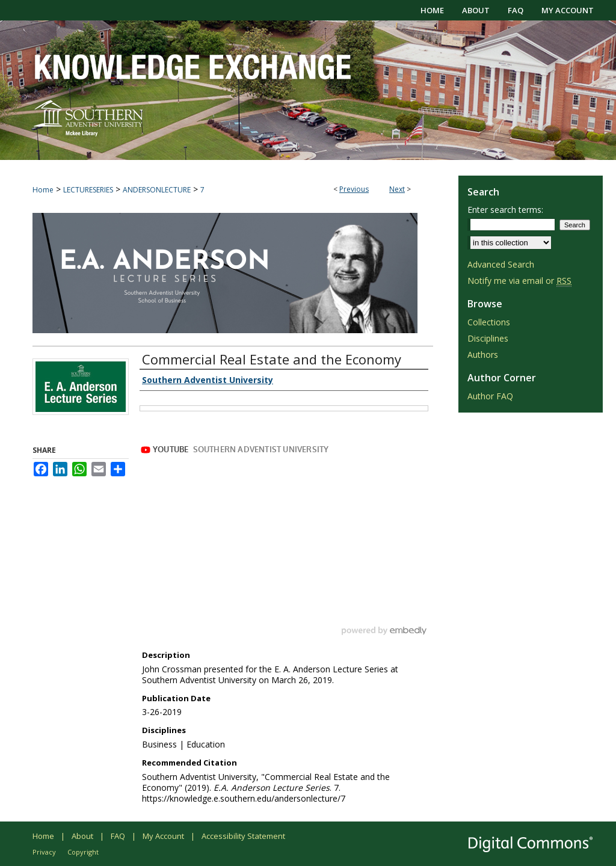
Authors (483, 355)
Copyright (83, 852)
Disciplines (488, 338)
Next (397, 189)
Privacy (44, 852)
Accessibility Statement (243, 836)
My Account (163, 836)
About (82, 836)
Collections (489, 322)
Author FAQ (490, 396)
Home (43, 190)
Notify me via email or (519, 281)
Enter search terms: (505, 210)
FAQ (118, 836)
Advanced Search (501, 264)
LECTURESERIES (88, 190)
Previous (354, 189)
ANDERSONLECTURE (157, 190)
